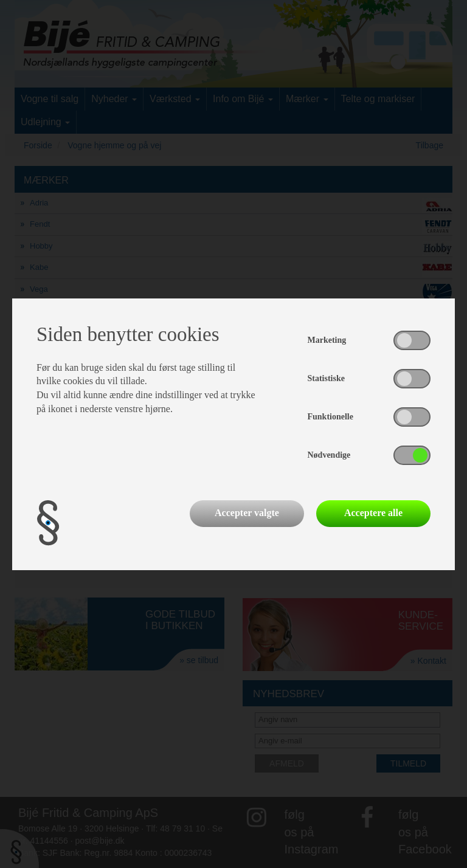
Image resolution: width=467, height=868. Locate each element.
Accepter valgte (247, 513)
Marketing (327, 340)
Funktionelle (330, 417)
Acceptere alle (373, 513)
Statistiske (326, 378)
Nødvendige (329, 455)
